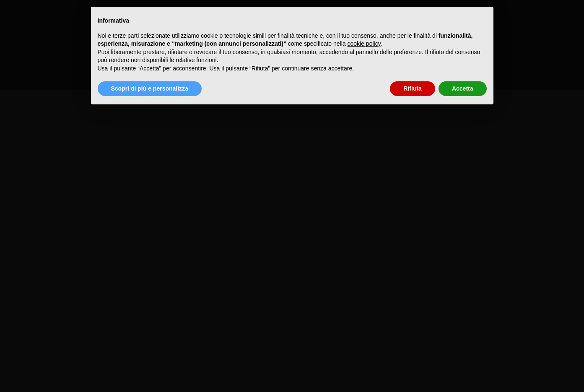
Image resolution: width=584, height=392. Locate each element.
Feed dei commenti (29, 78)
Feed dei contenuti (28, 70)
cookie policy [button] (364, 44)
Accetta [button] (463, 88)
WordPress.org (22, 86)
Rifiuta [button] (413, 88)
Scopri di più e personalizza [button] (150, 88)
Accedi (10, 62)
